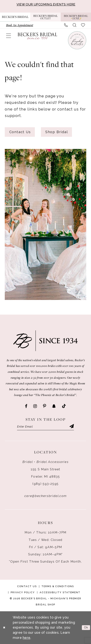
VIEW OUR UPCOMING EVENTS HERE (46, 4)
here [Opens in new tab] (26, 638)
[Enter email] (46, 427)
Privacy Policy (23, 592)
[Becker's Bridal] (37, 36)
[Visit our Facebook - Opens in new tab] (26, 406)
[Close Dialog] (4, 628)
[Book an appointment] (20, 25)
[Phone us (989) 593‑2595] (66, 25)
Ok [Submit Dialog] (86, 628)
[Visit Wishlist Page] (83, 25)
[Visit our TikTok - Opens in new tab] (64, 406)
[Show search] (74, 25)
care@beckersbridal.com (45, 496)
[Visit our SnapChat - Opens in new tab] (54, 406)
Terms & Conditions (58, 586)
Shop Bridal (57, 132)
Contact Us (20, 132)
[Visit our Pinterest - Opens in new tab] (44, 406)
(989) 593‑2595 (45, 484)
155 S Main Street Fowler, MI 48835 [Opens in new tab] (45, 473)
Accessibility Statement (60, 592)
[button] (8, 36)
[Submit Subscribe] (72, 427)
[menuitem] (20, 25)
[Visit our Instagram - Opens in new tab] (35, 406)
